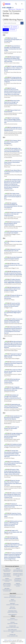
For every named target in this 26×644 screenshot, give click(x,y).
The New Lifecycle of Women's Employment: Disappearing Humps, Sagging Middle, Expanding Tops (13, 281)
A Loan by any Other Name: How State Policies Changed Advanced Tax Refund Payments (12, 305)
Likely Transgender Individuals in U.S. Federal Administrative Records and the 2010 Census (13, 389)
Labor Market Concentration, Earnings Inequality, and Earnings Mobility (13, 40)
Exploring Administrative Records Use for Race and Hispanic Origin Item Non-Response (13, 418)
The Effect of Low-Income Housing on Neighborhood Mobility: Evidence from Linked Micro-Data (13, 321)
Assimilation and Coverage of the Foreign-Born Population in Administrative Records (12, 397)
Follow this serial (12, 9)
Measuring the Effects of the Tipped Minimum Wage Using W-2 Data (13, 313)
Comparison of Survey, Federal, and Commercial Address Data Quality (13, 515)
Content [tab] (6, 30)
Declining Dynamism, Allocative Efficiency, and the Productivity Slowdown (12, 223)
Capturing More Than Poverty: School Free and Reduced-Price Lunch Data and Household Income (13, 150)
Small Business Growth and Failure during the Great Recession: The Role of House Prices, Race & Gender (13, 273)
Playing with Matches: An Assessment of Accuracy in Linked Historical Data (13, 297)
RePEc (11, 640)
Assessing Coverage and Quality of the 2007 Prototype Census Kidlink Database (13, 355)
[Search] (22, 23)
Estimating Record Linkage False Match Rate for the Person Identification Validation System (13, 545)
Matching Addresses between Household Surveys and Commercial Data (12, 381)
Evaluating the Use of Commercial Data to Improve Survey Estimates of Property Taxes (12, 289)
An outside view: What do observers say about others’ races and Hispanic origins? (13, 371)
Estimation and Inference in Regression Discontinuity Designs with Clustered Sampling (13, 363)
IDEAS (6, 640)
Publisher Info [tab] (7, 27)
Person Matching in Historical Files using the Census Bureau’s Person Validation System (13, 463)
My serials (18, 9)
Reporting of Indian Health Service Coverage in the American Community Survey (12, 102)
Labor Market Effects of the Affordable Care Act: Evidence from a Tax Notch (13, 172)
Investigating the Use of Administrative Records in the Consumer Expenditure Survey (13, 129)
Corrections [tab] (13, 30)
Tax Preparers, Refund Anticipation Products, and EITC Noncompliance (13, 142)
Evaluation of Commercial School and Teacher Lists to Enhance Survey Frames (13, 505)
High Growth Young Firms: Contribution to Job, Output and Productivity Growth (13, 214)
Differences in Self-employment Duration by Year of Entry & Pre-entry (13, 265)
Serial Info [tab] (15, 27)
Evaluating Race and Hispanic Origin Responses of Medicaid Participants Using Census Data (13, 406)
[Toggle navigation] (16, 4)
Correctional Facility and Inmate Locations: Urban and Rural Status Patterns (13, 162)
